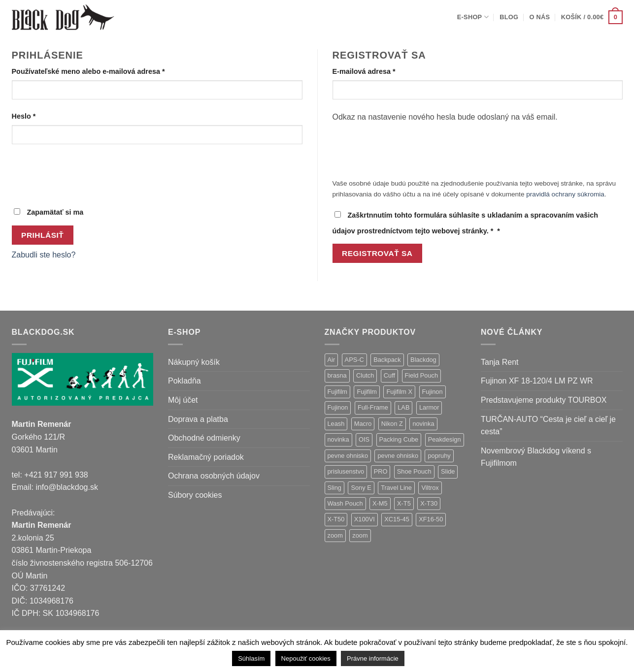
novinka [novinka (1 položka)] (338, 439)
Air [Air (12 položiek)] (332, 360)
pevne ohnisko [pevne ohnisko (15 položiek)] (348, 456)
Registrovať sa (377, 253)
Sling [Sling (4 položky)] (334, 488)
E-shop (473, 17)
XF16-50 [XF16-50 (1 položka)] (431, 519)
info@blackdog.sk (67, 487)
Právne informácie (373, 658)
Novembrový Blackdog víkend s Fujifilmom (536, 457)
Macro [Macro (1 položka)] (363, 424)
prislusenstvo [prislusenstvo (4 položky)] (346, 471)
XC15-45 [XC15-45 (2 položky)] (397, 519)
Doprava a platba (198, 419)
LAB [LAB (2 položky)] (403, 407)
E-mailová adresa (378, 71)
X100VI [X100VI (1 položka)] (365, 519)
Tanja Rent (500, 362)
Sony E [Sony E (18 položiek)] (361, 488)
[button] (592, 17)
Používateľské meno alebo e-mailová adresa (102, 71)
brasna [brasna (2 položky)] (337, 375)
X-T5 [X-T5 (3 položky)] (404, 503)
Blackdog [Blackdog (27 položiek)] (423, 360)
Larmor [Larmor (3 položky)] (429, 407)
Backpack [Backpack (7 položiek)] (387, 360)
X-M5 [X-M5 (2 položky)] (380, 503)
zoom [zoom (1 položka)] (360, 535)
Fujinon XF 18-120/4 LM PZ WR (537, 381)
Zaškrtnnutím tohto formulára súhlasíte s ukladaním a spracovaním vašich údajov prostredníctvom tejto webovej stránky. (466, 223)
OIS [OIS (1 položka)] (364, 439)
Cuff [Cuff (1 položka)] (389, 375)
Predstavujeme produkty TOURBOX (544, 400)
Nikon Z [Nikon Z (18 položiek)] (392, 424)
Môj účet (183, 400)
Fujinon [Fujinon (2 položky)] (338, 407)
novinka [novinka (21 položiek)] (423, 424)
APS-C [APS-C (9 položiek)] (354, 360)
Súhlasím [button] (251, 658)
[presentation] (87, 175)
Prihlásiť (42, 235)
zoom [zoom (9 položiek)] (335, 535)
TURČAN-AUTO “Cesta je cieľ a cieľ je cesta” (548, 426)
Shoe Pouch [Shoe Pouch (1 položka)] (414, 471)
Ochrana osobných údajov (214, 476)
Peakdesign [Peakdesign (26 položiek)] (445, 439)
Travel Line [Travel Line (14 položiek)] (396, 488)
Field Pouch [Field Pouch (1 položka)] (422, 375)
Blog (509, 17)
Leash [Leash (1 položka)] (336, 424)
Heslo (37, 115)
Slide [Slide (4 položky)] (448, 471)
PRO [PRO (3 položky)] (381, 471)
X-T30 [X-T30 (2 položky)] (429, 503)
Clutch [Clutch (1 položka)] (365, 375)
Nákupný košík (194, 362)
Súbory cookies (195, 495)
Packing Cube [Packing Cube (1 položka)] (399, 439)
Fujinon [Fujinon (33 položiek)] (433, 392)
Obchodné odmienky (204, 438)
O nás (540, 17)
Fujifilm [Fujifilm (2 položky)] (367, 392)
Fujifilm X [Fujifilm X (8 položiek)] (399, 392)
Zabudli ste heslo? (44, 255)
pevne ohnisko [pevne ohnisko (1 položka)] (398, 456)
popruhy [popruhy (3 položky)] (439, 456)
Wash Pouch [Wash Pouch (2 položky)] (345, 503)
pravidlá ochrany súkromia (565, 194)
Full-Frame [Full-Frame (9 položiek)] (373, 407)
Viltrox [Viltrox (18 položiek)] (430, 488)
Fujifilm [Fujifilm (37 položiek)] (338, 392)
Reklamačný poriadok (206, 457)
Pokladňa (184, 381)
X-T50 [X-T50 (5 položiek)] (336, 519)
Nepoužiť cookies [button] (306, 658)
